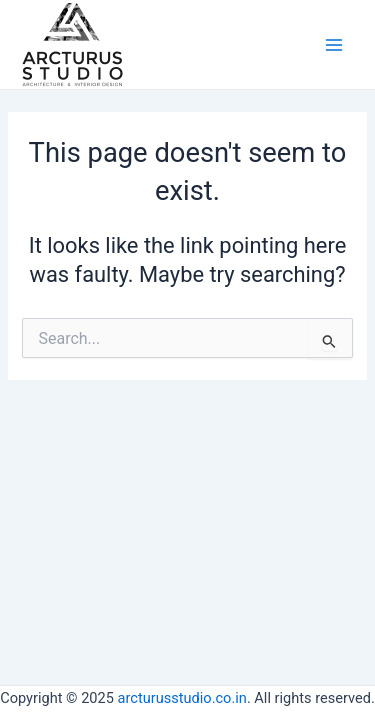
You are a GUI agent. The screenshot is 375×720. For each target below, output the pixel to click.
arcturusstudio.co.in (182, 698)
